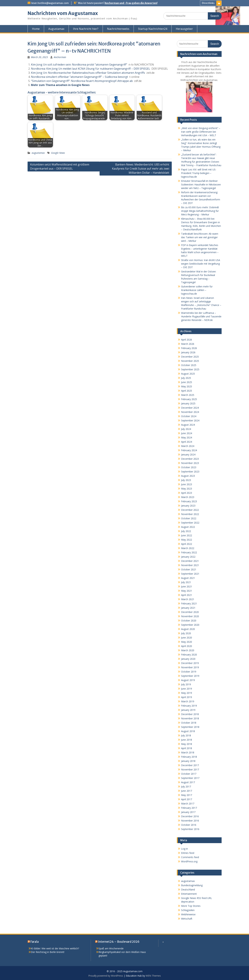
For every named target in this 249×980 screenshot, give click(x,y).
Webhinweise (188, 914)
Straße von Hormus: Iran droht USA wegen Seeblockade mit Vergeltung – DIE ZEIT (201, 264)
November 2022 (190, 514)
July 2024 (186, 429)
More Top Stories (191, 906)
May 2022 (187, 540)
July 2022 (186, 531)
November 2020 (190, 616)
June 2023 (187, 484)
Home (36, 29)
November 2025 (190, 361)
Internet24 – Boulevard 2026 (119, 942)
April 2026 (187, 340)
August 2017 (188, 782)
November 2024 (190, 412)
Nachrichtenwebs (118, 29)
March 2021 (188, 599)
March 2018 (188, 752)
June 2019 (187, 689)
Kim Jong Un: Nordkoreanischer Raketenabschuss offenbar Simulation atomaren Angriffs (88, 73)
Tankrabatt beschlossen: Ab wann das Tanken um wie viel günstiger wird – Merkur (200, 237)
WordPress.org (189, 861)
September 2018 (190, 727)
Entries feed (188, 853)
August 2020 (188, 629)
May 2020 (187, 642)
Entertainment (189, 894)
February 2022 (189, 552)
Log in (184, 849)
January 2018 (188, 761)
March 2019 (188, 701)
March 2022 (188, 548)
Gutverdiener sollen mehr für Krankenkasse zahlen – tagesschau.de (197, 290)
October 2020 (189, 621)
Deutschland (188, 890)
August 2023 (188, 476)
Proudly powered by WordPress (106, 976)
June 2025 (187, 382)
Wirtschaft (187, 919)
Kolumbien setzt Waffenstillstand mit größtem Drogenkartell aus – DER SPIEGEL (60, 167)
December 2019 (190, 663)
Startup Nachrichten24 (153, 29)
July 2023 (186, 480)
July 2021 (186, 582)
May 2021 (187, 591)
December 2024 (190, 408)
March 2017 (188, 804)
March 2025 (188, 395)
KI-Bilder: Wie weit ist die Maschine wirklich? (55, 948)
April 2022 (187, 544)
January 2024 (188, 455)
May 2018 (187, 744)
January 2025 (188, 403)
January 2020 (188, 659)
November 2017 (190, 769)
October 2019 (189, 672)
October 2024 (189, 416)
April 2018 (187, 748)
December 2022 (190, 510)
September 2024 (190, 420)
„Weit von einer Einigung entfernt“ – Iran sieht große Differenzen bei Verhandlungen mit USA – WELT (201, 132)
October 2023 (189, 467)
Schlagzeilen (188, 910)
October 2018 (189, 723)
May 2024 (187, 437)
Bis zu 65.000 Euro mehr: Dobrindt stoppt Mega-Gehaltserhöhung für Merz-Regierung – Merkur (200, 211)
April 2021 (187, 595)
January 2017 (188, 812)
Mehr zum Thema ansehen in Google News (60, 85)
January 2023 (188, 506)
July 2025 (186, 378)
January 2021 (188, 608)
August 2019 (188, 680)
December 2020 (190, 612)
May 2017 (187, 795)
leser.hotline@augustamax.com (50, 3)
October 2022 (189, 518)
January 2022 (188, 557)
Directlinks (208, 3)
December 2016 (190, 816)
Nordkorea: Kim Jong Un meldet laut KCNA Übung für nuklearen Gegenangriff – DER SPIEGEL (91, 69)
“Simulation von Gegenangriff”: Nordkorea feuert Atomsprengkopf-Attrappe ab (82, 81)
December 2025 (190, 357)
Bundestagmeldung (192, 885)
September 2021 (190, 574)
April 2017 (187, 799)
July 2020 (186, 633)
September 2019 (190, 676)
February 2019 (189, 706)
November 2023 (190, 463)
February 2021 (189, 603)
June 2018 (187, 740)
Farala (35, 942)
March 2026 (188, 344)
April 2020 (187, 646)
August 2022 (188, 527)
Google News (58, 153)
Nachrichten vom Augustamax (63, 13)
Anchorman (60, 57)
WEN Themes (153, 976)
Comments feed (190, 857)
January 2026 (188, 352)
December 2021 (190, 561)
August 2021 (188, 578)
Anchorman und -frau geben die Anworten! (131, 3)
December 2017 (190, 765)
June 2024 (187, 433)
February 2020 (189, 655)
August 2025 (188, 374)
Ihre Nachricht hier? (86, 29)
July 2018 (186, 735)
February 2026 (189, 348)
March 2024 (188, 446)
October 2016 (189, 825)
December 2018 (190, 714)
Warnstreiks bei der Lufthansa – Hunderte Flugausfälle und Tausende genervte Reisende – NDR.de (201, 316)
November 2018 (190, 718)
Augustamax (56, 29)
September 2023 (190, 472)
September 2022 (190, 523)
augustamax (38, 153)
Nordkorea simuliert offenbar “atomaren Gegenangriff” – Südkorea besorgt (79, 77)
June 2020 (187, 638)
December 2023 (190, 459)
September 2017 (190, 778)
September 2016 (190, 829)
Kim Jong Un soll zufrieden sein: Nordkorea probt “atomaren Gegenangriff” (79, 65)
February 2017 (189, 808)
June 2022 (187, 535)
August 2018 (188, 731)
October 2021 (189, 569)
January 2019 (188, 710)
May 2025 (187, 386)
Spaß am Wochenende (111, 948)
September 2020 (190, 625)
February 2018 (189, 757)
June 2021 (187, 586)
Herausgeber (184, 29)
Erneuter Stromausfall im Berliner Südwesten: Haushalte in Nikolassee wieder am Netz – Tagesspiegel (201, 184)
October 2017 (189, 774)
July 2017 (186, 787)
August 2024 (188, 425)
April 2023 (187, 493)
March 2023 (188, 497)
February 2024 (189, 450)
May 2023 (187, 489)
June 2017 (187, 791)
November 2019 (190, 667)
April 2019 (187, 697)
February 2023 (189, 501)
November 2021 (190, 565)
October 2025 (189, 365)
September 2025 (190, 369)
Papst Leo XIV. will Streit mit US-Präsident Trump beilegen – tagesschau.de (199, 173)
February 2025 (189, 399)
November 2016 (190, 821)
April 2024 (187, 442)
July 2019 (186, 684)
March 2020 (188, 650)
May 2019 (187, 693)
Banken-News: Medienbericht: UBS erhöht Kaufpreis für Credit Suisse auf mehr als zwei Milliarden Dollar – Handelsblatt (141, 169)
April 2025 (187, 391)
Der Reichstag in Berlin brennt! (48, 952)
